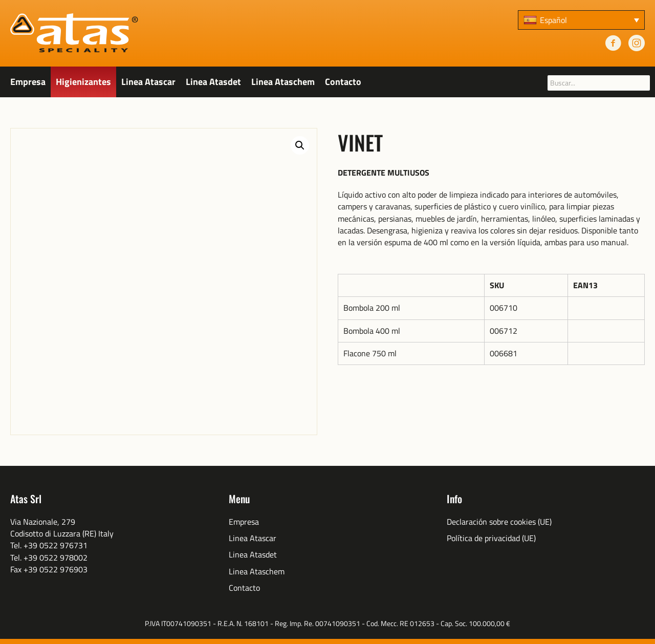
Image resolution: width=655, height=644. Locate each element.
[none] (581, 20)
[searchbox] (599, 83)
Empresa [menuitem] (244, 522)
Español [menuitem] (553, 20)
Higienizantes (83, 82)
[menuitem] (581, 20)
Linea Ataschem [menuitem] (257, 572)
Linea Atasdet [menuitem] (253, 555)
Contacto (343, 82)
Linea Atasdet (213, 82)
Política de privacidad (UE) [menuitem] (491, 538)
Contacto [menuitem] (244, 588)
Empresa (28, 82)
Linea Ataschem (283, 82)
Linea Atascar (148, 82)
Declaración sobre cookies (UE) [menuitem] (499, 522)
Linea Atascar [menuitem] (253, 538)
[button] (300, 145)
